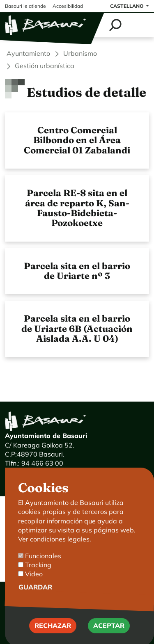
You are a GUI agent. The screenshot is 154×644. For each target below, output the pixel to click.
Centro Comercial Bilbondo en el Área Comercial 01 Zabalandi (77, 140)
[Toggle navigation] (139, 25)
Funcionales (43, 569)
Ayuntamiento (28, 53)
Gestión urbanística (45, 66)
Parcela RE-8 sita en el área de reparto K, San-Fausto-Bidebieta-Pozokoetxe (77, 208)
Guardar (35, 601)
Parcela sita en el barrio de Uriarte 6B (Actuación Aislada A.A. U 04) (77, 329)
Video (34, 588)
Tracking (38, 579)
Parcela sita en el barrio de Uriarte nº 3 (77, 271)
